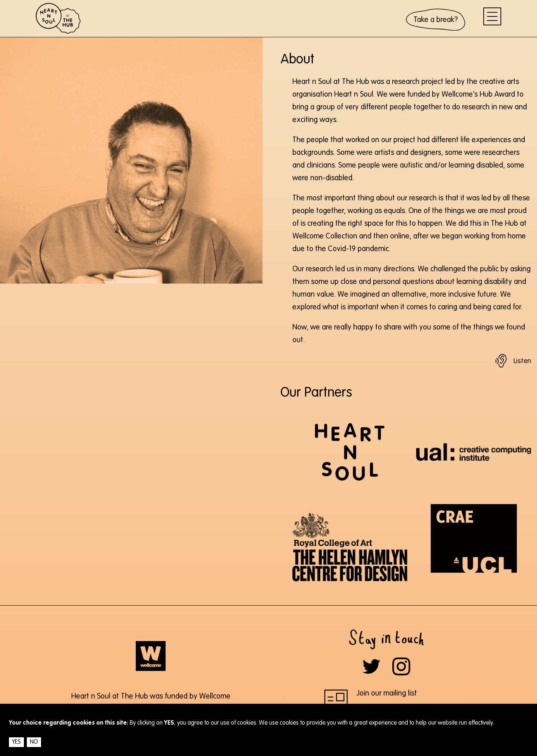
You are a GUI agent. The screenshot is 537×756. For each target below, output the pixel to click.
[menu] (492, 16)
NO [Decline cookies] (34, 742)
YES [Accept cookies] (16, 742)
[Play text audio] (513, 361)
